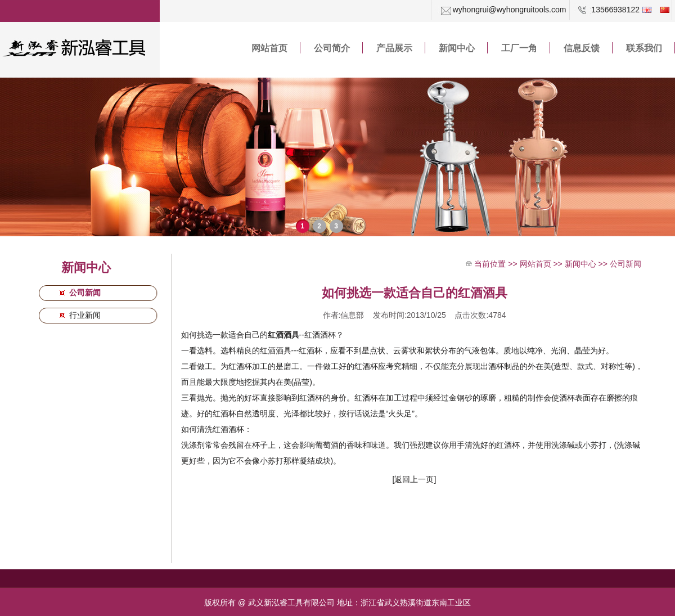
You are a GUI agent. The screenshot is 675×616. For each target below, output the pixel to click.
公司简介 (332, 48)
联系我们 (644, 48)
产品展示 (394, 48)
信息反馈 (582, 48)
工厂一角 (519, 48)
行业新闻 (84, 315)
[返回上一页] (415, 479)
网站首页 (269, 48)
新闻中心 (457, 48)
